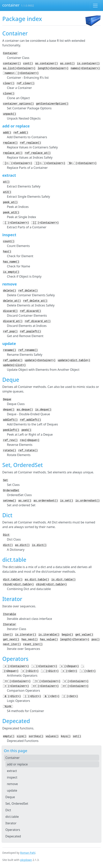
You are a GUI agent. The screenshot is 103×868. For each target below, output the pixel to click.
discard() (10, 311)
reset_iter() (33, 644)
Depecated (13, 836)
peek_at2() (11, 213)
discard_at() (13, 321)
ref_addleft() (30, 420)
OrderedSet (11, 490)
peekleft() (11, 430)
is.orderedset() (87, 501)
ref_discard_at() (38, 321)
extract (12, 771)
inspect (12, 777)
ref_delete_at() (35, 301)
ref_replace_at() (38, 153)
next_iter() (12, 644)
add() (7, 133)
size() (22, 736)
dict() (8, 545)
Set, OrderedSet (17, 804)
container (11, 5)
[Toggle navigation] (95, 6)
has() (7, 252)
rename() (10, 350)
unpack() (10, 114)
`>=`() (75, 686)
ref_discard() (30, 311)
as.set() (25, 501)
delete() (10, 291)
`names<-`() (21, 73)
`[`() (16, 223)
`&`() (12, 696)
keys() (66, 736)
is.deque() (43, 410)
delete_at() (12, 301)
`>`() (16, 686)
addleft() (10, 420)
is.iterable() (49, 635)
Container (10, 53)
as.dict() (22, 545)
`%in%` (8, 706)
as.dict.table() (37, 580)
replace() (10, 143)
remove (12, 784)
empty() (9, 736)
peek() (26, 430)
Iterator (10, 624)
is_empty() (11, 272)
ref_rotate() (28, 450)
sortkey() (36, 736)
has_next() (30, 639)
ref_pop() (10, 331)
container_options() (18, 104)
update (12, 790)
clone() (9, 94)
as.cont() (67, 64)
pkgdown (26, 860)
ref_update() (13, 360)
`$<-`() (82, 163)
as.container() (47, 64)
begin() (67, 635)
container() (12, 64)
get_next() (11, 639)
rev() (30, 440)
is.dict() (39, 545)
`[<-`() (18, 163)
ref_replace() (30, 143)
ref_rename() (28, 350)
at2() (7, 192)
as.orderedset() (46, 501)
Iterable (10, 614)
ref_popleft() (30, 331)
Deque (7, 399)
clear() (9, 83)
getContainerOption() (52, 104)
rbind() (18, 584)
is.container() (88, 64)
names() (85, 68)
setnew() (10, 501)
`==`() (17, 681)
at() (6, 182)
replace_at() (13, 153)
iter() (8, 635)
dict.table (12, 817)
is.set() (67, 501)
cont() (28, 64)
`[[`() (45, 223)
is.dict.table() (63, 580)
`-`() (44, 666)
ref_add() (21, 133)
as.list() (19, 68)
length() (53, 68)
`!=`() (47, 681)
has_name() (11, 262)
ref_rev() (10, 440)
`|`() (32, 696)
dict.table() (13, 580)
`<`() (76, 681)
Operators (13, 830)
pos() (96, 639)
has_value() (49, 639)
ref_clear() (26, 83)
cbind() (51, 584)
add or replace (17, 764)
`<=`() (45, 686)
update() (40, 360)
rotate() (10, 450)
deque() (9, 410)
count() (9, 241)
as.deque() (25, 410)
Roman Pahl (28, 853)
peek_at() (10, 202)
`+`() (16, 666)
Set (5, 480)
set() (77, 736)
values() (52, 736)
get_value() (84, 635)
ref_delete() (28, 291)
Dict (6, 535)
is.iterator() (26, 635)
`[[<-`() (50, 163)
